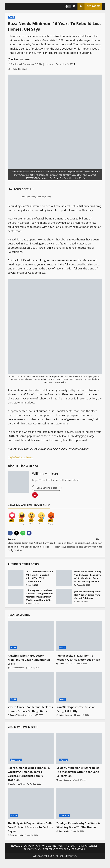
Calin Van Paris (16, 841)
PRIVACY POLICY (32, 855)
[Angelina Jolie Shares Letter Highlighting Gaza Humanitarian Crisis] (31, 638)
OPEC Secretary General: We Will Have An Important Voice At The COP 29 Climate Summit (16, 580)
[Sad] (44, 518)
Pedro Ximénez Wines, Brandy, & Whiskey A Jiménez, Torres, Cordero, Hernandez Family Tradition (29, 779)
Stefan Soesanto (65, 669)
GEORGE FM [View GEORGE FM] (89, 6)
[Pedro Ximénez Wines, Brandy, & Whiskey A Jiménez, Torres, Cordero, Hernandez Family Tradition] (31, 754)
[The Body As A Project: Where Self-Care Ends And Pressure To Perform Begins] (31, 809)
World (11, 17)
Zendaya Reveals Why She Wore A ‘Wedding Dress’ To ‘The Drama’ (79, 833)
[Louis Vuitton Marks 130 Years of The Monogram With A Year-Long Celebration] (79, 754)
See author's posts (48, 488)
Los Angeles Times (18, 790)
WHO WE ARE (49, 851)
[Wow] (34, 518)
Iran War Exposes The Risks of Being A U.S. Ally (77, 711)
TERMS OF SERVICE (87, 851)
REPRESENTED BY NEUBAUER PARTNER (64, 855)
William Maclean (20, 59)
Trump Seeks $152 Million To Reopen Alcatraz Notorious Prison (76, 661)
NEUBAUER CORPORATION (25, 851)
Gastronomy (16, 766)
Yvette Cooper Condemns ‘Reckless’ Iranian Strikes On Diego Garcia (28, 713)
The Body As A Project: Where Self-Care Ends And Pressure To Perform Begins (30, 833)
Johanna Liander (17, 669)
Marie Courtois (65, 786)
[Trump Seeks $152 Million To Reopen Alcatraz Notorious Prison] (79, 638)
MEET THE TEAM (67, 851)
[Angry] (55, 518)
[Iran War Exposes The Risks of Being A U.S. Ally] (79, 689)
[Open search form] (74, 6)
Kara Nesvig (64, 841)
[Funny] (23, 518)
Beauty (14, 821)
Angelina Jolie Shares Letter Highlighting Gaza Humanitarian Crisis (31, 661)
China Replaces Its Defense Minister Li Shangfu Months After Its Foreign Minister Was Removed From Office (16, 598)
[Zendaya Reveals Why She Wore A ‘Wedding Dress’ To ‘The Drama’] (79, 809)
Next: (79, 545)
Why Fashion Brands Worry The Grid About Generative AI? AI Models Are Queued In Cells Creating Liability (64, 580)
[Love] (12, 518)
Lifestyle (63, 766)
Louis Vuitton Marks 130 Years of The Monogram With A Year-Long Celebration (78, 777)
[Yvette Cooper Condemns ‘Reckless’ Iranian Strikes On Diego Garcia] (31, 689)
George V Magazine (18, 721)
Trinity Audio (36, 197)
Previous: (31, 547)
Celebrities (64, 821)
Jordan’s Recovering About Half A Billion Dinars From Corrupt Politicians (64, 598)
